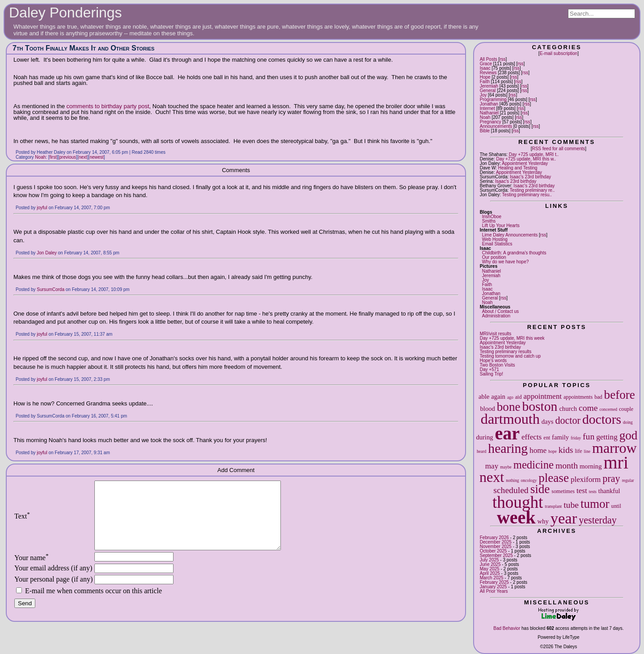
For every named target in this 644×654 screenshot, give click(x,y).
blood (488, 409)
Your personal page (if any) (53, 593)
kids (566, 450)
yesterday (598, 520)
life (578, 451)
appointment (543, 396)
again (498, 397)
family (560, 437)
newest (97, 157)
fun (589, 437)
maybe (506, 467)
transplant (553, 506)
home (538, 450)
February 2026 (494, 538)
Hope (485, 77)
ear (508, 433)
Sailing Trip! (491, 374)
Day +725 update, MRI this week (512, 338)
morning (591, 466)
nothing (512, 480)
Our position (494, 257)
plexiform (586, 479)
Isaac (485, 68)
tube (571, 505)
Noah (485, 117)
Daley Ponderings (66, 13)
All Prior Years (494, 591)
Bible (485, 131)
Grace (486, 64)
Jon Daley (47, 253)
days (548, 422)
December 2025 (496, 542)
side (540, 489)
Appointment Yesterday (525, 163)
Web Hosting (495, 239)
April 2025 (490, 573)
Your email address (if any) (53, 581)
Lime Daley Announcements (510, 235)
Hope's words (493, 361)
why (543, 521)
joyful (42, 208)
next (492, 477)
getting (607, 437)
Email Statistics (497, 244)
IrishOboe (492, 217)
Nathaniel (489, 113)
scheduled (511, 490)
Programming (493, 99)
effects (532, 437)
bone (509, 407)
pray (611, 479)
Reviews (488, 73)
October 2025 (494, 551)
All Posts (489, 59)
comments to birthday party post (108, 106)
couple (626, 409)
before (620, 395)
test (582, 491)
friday (576, 438)
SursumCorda (51, 289)
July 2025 (489, 560)
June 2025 (490, 564)
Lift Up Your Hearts (501, 226)
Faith (485, 82)
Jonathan (489, 104)
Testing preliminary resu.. (527, 195)
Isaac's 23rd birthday (530, 177)
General (488, 91)
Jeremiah (489, 86)
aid (519, 397)
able (484, 397)
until (616, 506)
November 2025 (496, 546)
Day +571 (489, 369)
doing (628, 422)
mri (616, 462)
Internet (487, 108)
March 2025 (492, 578)
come (588, 408)
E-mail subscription (559, 53)
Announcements (496, 126)
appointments (578, 397)
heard (481, 451)
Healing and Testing (518, 168)
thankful (609, 491)
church (568, 409)
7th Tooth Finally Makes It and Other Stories (83, 48)
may (492, 466)
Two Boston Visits (498, 365)
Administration (496, 316)
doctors (602, 419)
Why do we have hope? (506, 262)
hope (553, 451)
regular (628, 480)
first (53, 157)
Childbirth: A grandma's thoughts (514, 253)
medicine (534, 465)
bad (598, 397)
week (516, 517)
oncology (529, 480)
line (587, 451)
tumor (595, 504)
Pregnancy (491, 122)
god (629, 435)
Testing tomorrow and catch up (510, 356)
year (564, 518)
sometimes (563, 491)
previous (68, 157)
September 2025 (496, 555)
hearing (508, 448)
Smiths (489, 221)
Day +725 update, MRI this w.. (526, 159)
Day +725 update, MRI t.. (534, 154)
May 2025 (490, 569)
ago (510, 397)
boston (540, 406)
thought (518, 502)
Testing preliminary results (506, 352)
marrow (614, 448)
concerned (608, 409)
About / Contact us (500, 311)
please (554, 478)
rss (502, 59)
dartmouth (510, 419)
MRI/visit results (496, 334)
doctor (568, 420)
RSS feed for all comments (558, 149)
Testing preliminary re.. (532, 190)
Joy (483, 95)
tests (593, 492)
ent (547, 438)
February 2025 (494, 582)
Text (22, 523)
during (484, 437)
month (567, 466)
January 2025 (494, 587)
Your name (32, 571)
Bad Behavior (507, 628)
